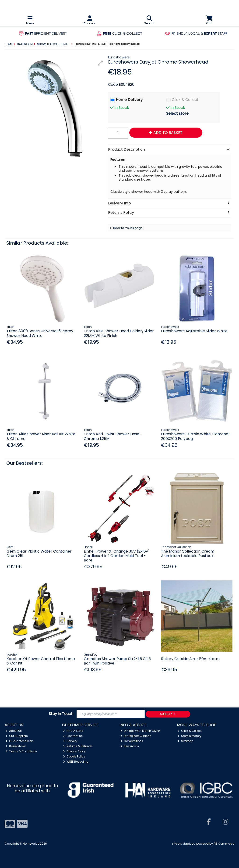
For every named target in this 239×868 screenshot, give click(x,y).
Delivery (70, 741)
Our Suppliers (17, 736)
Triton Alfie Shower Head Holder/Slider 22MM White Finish (119, 333)
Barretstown (16, 746)
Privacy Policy (74, 751)
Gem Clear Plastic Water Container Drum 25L (39, 554)
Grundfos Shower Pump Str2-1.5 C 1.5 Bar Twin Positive (117, 661)
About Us (14, 731)
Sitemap (185, 741)
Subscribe (168, 714)
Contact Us (73, 736)
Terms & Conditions (21, 751)
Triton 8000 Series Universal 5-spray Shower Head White (40, 333)
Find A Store (73, 731)
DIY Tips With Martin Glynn (140, 731)
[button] (100, 63)
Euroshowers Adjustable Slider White (194, 331)
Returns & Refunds (78, 746)
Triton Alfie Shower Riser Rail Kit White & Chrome (41, 436)
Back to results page (128, 228)
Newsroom (130, 746)
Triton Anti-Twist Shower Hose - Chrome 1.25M (113, 436)
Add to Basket (166, 133)
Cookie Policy (74, 756)
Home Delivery (129, 100)
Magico (188, 844)
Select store (177, 113)
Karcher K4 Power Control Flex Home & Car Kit (41, 661)
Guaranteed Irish (19, 741)
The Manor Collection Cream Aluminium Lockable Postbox (188, 554)
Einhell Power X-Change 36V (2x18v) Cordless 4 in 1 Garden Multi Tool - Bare (117, 556)
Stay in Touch (61, 714)
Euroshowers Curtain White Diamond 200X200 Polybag (195, 436)
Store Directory (190, 736)
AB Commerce (224, 844)
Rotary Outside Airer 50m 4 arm (190, 659)
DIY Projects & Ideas (136, 736)
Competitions (132, 741)
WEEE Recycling (76, 762)
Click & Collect (185, 100)
